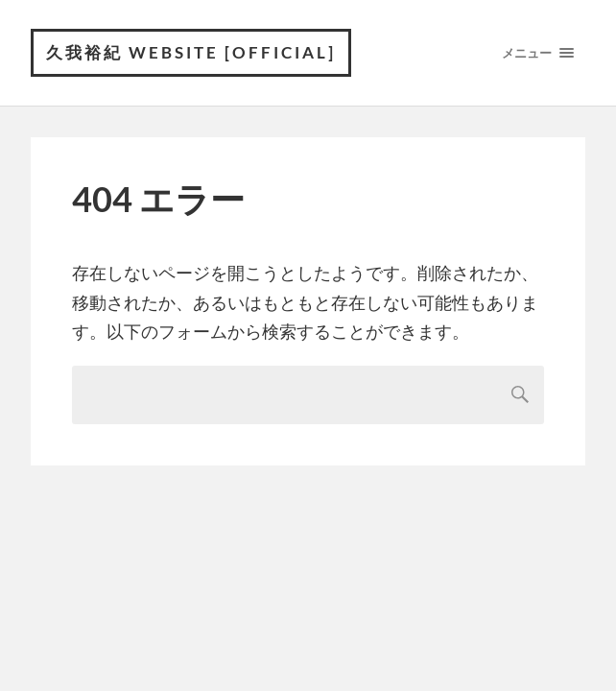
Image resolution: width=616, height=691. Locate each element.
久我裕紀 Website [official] (191, 52)
